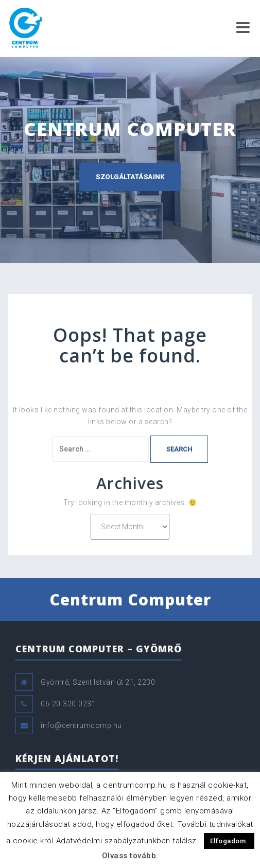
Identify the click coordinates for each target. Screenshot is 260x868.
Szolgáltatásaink (130, 177)
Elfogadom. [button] (229, 841)
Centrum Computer (130, 600)
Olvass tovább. (130, 856)
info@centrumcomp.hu (81, 725)
